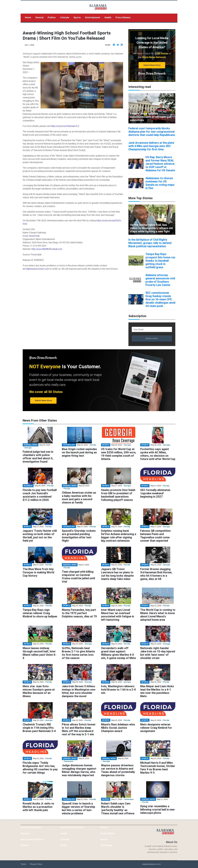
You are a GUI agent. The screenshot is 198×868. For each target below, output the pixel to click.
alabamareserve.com (152, 864)
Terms (23, 864)
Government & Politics (72, 827)
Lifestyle (65, 17)
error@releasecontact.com (36, 269)
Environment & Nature (32, 839)
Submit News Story (152, 65)
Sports (77, 17)
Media (64, 845)
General (39, 17)
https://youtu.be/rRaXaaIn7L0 (65, 126)
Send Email (34, 236)
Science (104, 827)
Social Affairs (108, 833)
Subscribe (152, 338)
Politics (52, 17)
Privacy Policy (36, 864)
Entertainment (93, 17)
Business (25, 833)
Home (29, 17)
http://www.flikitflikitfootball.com (47, 249)
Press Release (123, 17)
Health (108, 17)
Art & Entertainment (31, 827)
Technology (106, 845)
